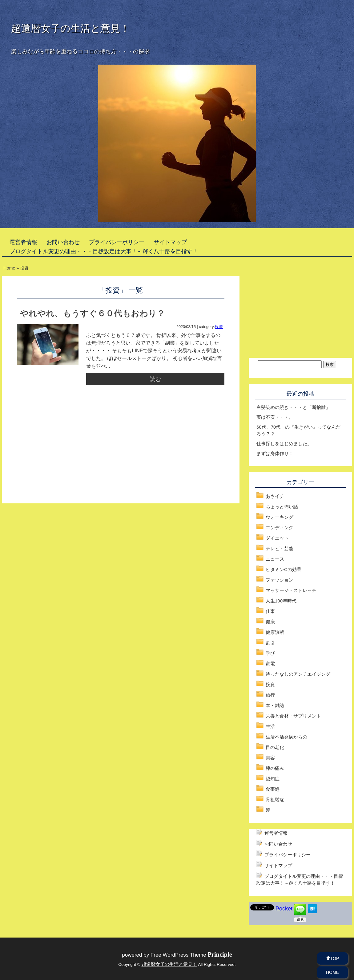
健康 (270, 622)
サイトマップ (170, 242)
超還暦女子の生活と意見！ (70, 28)
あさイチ (275, 496)
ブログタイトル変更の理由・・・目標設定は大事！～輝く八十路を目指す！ (104, 251)
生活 (270, 726)
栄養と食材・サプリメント (293, 716)
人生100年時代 (281, 601)
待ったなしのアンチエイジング (298, 674)
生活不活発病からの (286, 737)
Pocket (284, 909)
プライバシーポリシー (117, 242)
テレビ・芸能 (280, 548)
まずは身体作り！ (275, 453)
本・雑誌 (275, 705)
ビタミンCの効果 (284, 569)
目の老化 (275, 747)
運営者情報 (23, 242)
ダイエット (277, 538)
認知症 (273, 779)
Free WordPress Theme (191, 955)
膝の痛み (275, 768)
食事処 (273, 789)
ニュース (275, 559)
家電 (270, 664)
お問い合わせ (63, 242)
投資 (219, 327)
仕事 (270, 611)
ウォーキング (280, 517)
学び (270, 653)
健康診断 (275, 632)
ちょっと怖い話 (282, 507)
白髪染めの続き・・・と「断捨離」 (293, 407)
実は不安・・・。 (275, 417)
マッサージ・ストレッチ (291, 590)
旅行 (270, 695)
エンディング (280, 528)
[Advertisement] (69, 451)
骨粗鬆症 (275, 800)
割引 (270, 643)
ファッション (280, 580)
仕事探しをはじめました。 (284, 444)
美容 (270, 758)
